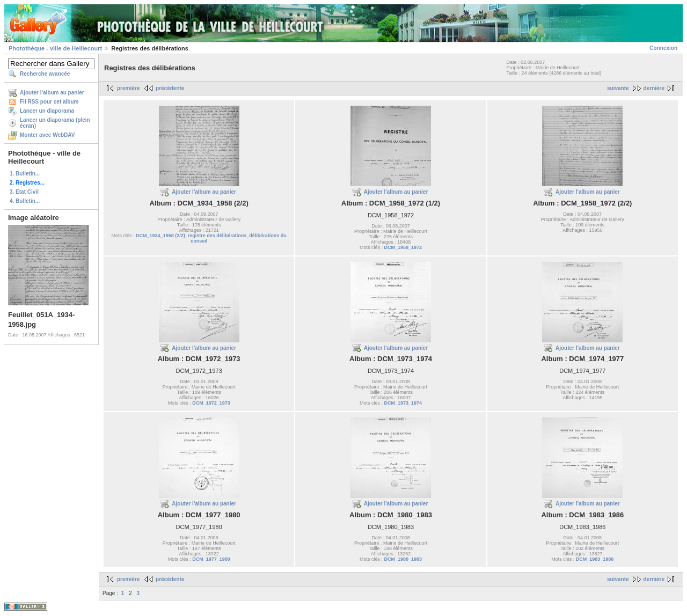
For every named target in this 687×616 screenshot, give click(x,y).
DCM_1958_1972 (403, 247)
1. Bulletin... (25, 174)
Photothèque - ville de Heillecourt (55, 48)
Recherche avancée (45, 74)
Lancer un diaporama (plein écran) (55, 123)
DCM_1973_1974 (403, 403)
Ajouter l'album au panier (52, 93)
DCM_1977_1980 (211, 559)
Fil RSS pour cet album (49, 102)
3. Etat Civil (24, 192)
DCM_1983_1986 (595, 559)
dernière (654, 88)
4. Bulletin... (25, 201)
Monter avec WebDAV (47, 135)
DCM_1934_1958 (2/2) (160, 236)
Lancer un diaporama (47, 111)
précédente (170, 88)
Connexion (663, 48)
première (128, 88)
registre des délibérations (217, 236)
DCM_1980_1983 (403, 559)
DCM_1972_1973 (211, 403)
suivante (618, 88)
